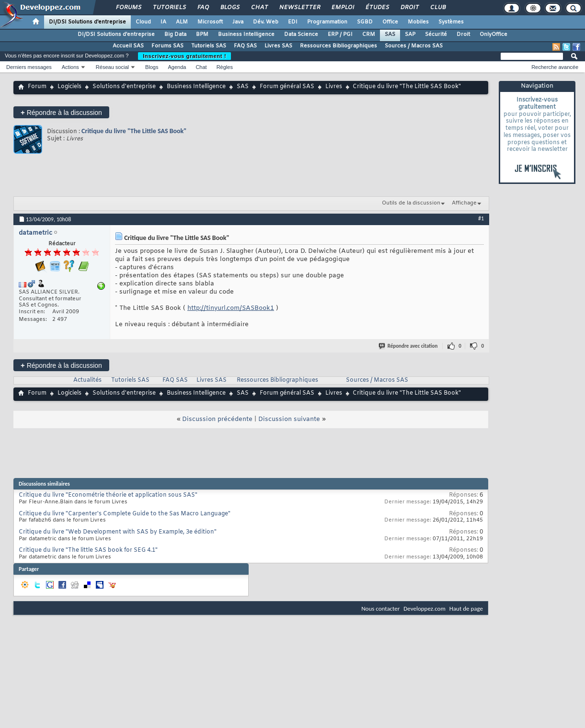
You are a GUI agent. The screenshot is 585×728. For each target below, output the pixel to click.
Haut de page (466, 609)
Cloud (143, 22)
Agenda (177, 67)
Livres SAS (278, 46)
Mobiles (418, 22)
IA (163, 22)
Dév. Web (266, 22)
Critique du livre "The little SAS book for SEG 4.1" (88, 550)
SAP (410, 34)
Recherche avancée (555, 67)
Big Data (175, 34)
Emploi (342, 8)
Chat (259, 8)
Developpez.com (424, 609)
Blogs (229, 8)
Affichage (464, 203)
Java (238, 22)
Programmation (327, 22)
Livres (334, 87)
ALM (182, 22)
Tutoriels (169, 8)
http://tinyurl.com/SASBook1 (231, 308)
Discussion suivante (289, 419)
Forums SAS (167, 46)
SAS (390, 34)
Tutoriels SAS (209, 46)
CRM (369, 34)
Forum (37, 87)
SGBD (365, 22)
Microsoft (210, 22)
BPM (202, 34)
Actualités (87, 380)
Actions (70, 67)
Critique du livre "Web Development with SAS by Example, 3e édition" (118, 532)
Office (390, 22)
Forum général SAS (287, 87)
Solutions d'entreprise (124, 87)
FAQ (203, 8)
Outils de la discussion (411, 203)
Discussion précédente (217, 419)
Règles (225, 67)
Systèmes (451, 22)
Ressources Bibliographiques (338, 46)
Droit (409, 8)
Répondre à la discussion (61, 112)
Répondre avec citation (409, 346)
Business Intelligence (246, 34)
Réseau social (112, 67)
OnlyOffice (493, 34)
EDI (293, 22)
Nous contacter (380, 609)
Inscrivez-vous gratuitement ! (184, 56)
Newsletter (299, 8)
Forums (128, 8)
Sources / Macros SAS (414, 46)
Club (437, 8)
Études (377, 8)
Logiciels (69, 87)
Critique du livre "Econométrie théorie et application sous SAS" (108, 495)
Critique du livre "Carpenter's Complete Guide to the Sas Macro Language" (125, 514)
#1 (481, 218)
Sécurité (436, 34)
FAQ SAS (245, 46)
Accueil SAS (128, 46)
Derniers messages (29, 67)
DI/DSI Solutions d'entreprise (87, 22)
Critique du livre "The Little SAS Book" (134, 131)
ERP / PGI (340, 34)
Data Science (301, 34)
